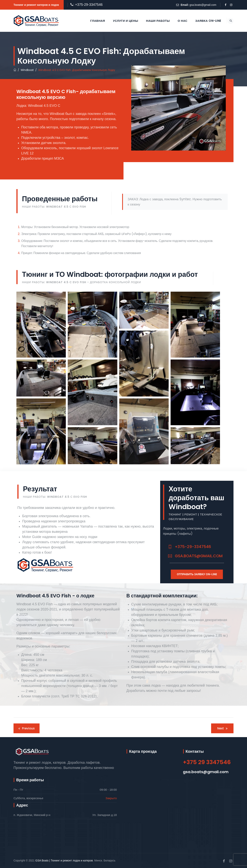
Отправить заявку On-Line (197, 574)
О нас (178, 21)
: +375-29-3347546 (88, 5)
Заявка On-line (204, 21)
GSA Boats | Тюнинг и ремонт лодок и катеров (64, 860)
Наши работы (154, 21)
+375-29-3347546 (190, 547)
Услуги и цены (121, 21)
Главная (93, 21)
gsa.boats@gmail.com (203, 5)
